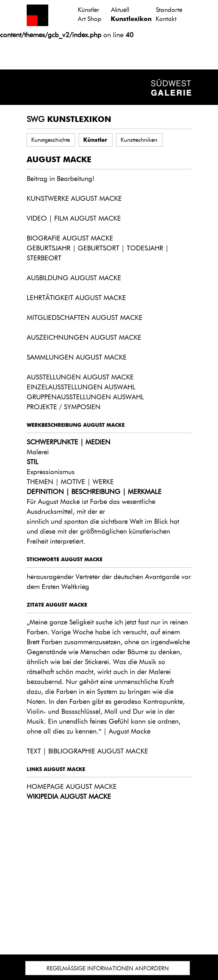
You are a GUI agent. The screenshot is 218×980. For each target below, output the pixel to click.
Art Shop (90, 19)
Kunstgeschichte (51, 140)
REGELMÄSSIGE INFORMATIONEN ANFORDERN (108, 968)
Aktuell (120, 10)
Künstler (89, 10)
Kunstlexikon (131, 19)
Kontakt (166, 19)
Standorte (169, 10)
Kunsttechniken (139, 140)
